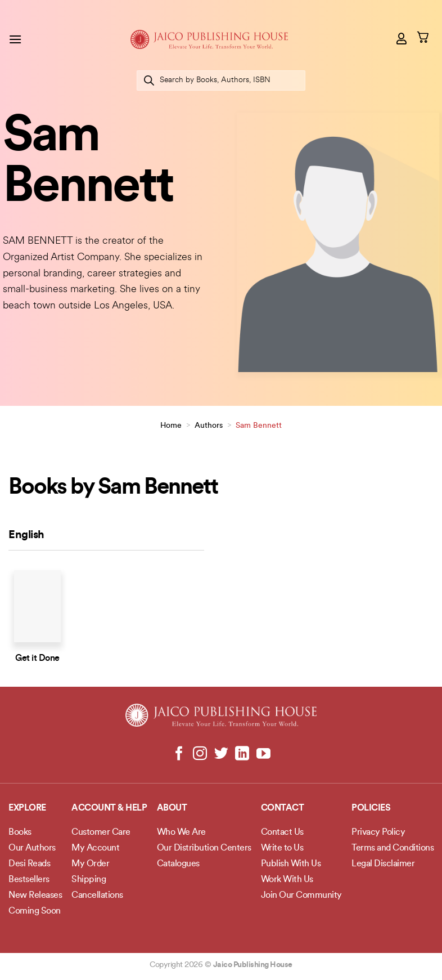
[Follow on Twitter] (221, 754)
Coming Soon (35, 911)
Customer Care (101, 833)
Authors (209, 426)
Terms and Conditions (393, 848)
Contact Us (282, 833)
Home (171, 426)
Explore (27, 808)
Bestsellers (29, 880)
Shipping (89, 880)
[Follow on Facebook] (179, 754)
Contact (283, 808)
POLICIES (371, 808)
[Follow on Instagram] (200, 754)
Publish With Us (291, 864)
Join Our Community (301, 896)
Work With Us (287, 880)
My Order (90, 864)
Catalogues (178, 864)
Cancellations (97, 896)
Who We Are (181, 833)
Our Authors (32, 848)
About (172, 808)
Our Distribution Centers (204, 848)
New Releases (35, 896)
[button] (15, 39)
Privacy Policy (378, 833)
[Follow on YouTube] (263, 754)
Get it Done (37, 659)
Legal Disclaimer (383, 864)
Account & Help (109, 808)
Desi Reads (29, 864)
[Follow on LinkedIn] (242, 754)
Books (20, 833)
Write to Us (282, 848)
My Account (95, 848)
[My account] (402, 38)
